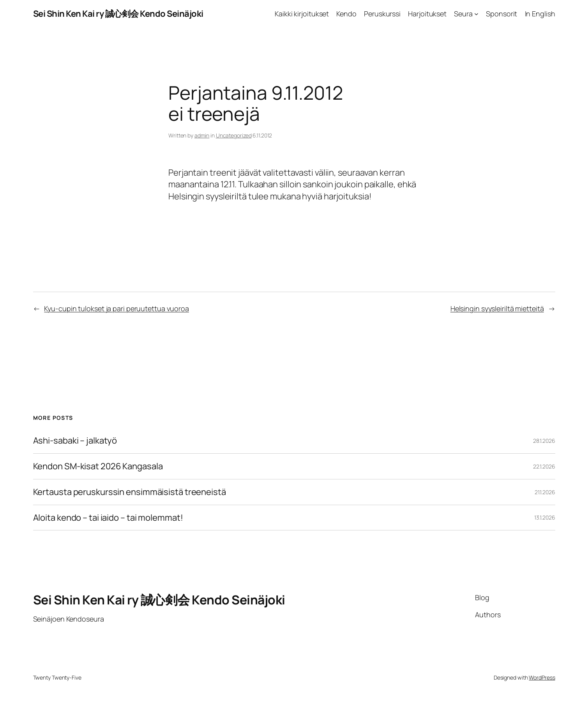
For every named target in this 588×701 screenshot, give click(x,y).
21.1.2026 (545, 492)
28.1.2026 (544, 441)
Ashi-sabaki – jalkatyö (75, 441)
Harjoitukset (427, 14)
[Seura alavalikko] (476, 14)
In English (540, 14)
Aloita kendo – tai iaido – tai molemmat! (108, 518)
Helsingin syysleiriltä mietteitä (497, 308)
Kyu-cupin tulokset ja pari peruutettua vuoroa (117, 308)
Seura (463, 14)
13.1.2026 (545, 517)
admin (202, 135)
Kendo (346, 14)
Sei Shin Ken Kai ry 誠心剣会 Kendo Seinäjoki (118, 14)
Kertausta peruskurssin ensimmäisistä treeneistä (130, 492)
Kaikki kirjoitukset (302, 14)
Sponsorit (501, 14)
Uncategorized (234, 135)
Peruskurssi (382, 14)
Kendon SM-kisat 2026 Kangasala (98, 466)
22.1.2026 (544, 466)
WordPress (542, 677)
